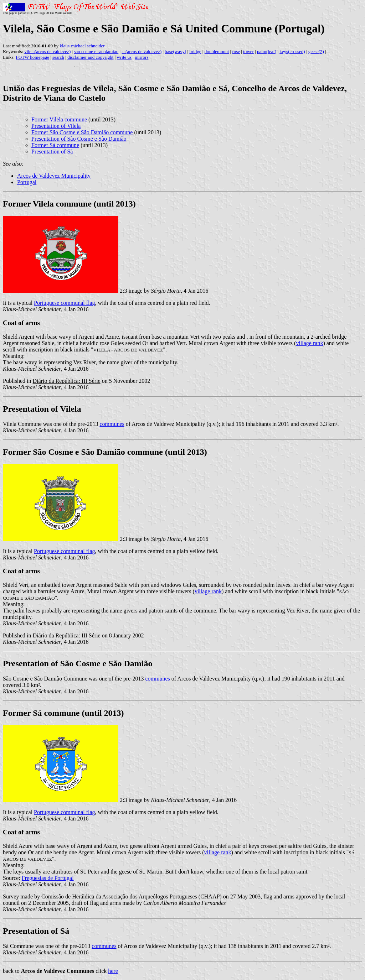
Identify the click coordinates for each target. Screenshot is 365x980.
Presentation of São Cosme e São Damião (79, 139)
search (58, 57)
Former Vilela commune (59, 119)
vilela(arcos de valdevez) (47, 51)
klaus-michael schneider (82, 46)
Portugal (27, 182)
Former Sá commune (55, 145)
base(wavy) (175, 51)
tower (248, 51)
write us (124, 57)
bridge (195, 51)
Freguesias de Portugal (48, 878)
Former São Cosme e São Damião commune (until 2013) (105, 452)
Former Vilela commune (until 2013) (69, 204)
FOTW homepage (32, 57)
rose (236, 51)
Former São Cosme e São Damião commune (82, 132)
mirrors (142, 57)
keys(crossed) (292, 51)
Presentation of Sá (52, 152)
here (113, 971)
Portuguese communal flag (65, 303)
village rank (309, 343)
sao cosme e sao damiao (96, 51)
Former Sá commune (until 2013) (63, 713)
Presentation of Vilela (56, 126)
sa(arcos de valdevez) (142, 51)
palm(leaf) (267, 51)
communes (112, 424)
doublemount (217, 51)
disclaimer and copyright (90, 57)
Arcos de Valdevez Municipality (54, 176)
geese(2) (316, 51)
